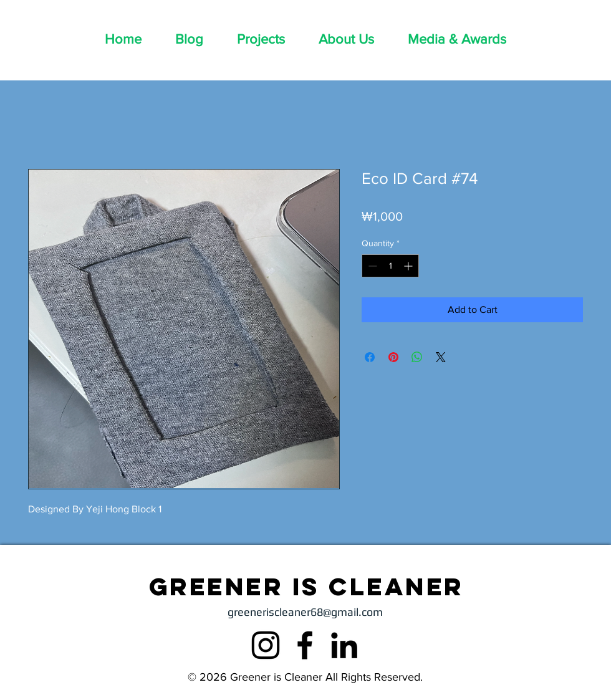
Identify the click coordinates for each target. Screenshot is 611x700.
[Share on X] (441, 357)
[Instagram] (266, 645)
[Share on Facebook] (370, 357)
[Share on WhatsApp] (417, 357)
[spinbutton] (390, 266)
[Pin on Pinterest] (393, 357)
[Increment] (409, 266)
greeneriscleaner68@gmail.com (305, 612)
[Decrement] (371, 266)
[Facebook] (305, 645)
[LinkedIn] (344, 645)
